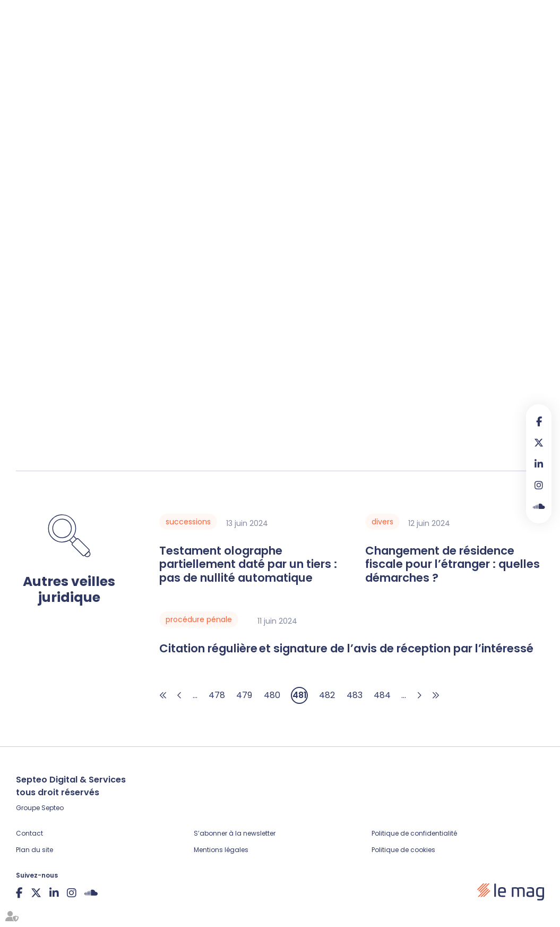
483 (355, 695)
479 (244, 695)
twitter (539, 443)
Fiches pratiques (183, 44)
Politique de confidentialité (414, 833)
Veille (242, 44)
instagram (539, 485)
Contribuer (472, 45)
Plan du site (35, 850)
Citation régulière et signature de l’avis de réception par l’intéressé (346, 649)
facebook (539, 421)
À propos (399, 44)
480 (272, 695)
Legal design (342, 44)
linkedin (539, 464)
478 (217, 695)
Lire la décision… (48, 399)
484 (382, 695)
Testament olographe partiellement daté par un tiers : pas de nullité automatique (248, 564)
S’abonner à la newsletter (235, 833)
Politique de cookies (403, 850)
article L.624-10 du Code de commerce (150, 258)
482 (327, 695)
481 (300, 695)
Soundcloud (539, 506)
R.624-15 (465, 335)
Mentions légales (221, 850)
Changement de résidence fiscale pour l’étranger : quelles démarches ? (453, 564)
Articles (120, 44)
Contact (29, 833)
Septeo (53, 808)
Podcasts (284, 44)
